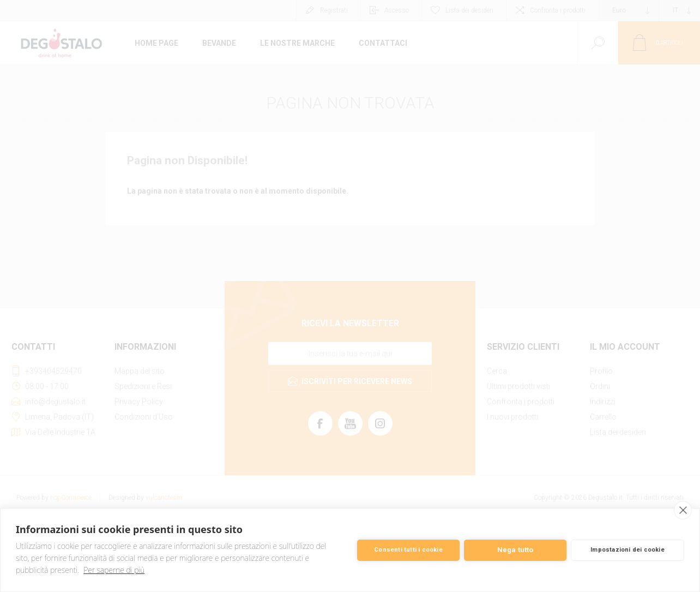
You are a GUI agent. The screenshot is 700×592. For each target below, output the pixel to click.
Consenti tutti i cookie (408, 550)
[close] (683, 510)
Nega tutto (515, 550)
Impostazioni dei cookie (627, 550)
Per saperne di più (114, 570)
